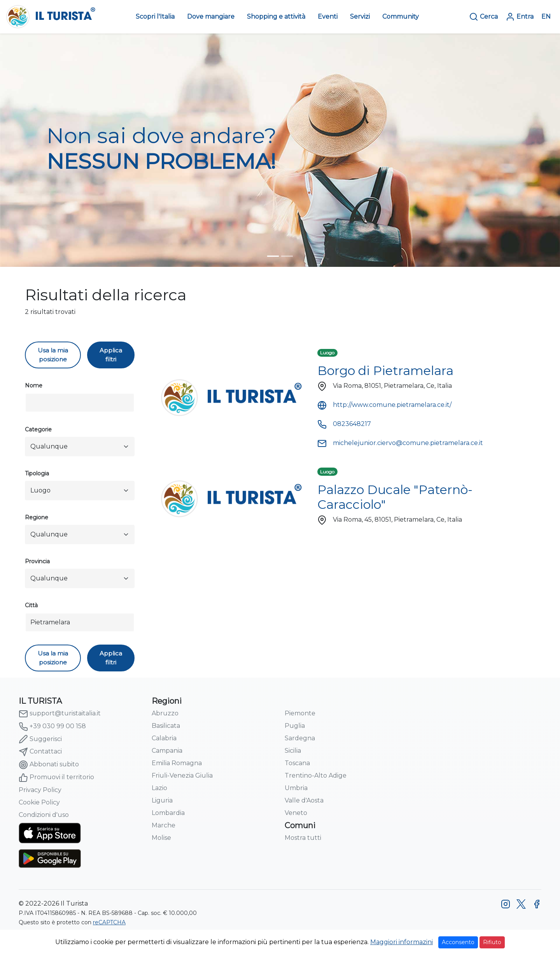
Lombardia (168, 813)
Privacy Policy (40, 790)
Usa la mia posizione (53, 355)
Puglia (295, 726)
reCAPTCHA (109, 922)
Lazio (159, 788)
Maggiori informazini (402, 942)
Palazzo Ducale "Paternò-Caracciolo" (395, 497)
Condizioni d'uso (44, 815)
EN (546, 17)
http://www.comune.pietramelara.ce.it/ (384, 405)
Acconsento (458, 942)
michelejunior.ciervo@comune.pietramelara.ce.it (400, 443)
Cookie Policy (39, 802)
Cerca (483, 17)
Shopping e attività (276, 17)
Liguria (162, 800)
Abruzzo (165, 713)
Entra (520, 17)
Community (401, 17)
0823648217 (344, 424)
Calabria (164, 738)
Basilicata (166, 726)
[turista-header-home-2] (287, 256)
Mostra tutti (303, 838)
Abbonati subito (49, 765)
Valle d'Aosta (304, 800)
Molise (161, 838)
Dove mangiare (211, 17)
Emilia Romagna (177, 763)
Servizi (360, 17)
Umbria (296, 788)
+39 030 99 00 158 (52, 727)
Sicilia (293, 751)
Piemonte (300, 713)
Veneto (296, 813)
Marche (164, 825)
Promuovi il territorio (56, 778)
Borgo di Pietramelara (385, 371)
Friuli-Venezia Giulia (182, 775)
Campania (167, 751)
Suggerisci (40, 739)
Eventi (328, 17)
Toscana (297, 763)
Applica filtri (111, 355)
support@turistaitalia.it (60, 714)
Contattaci (40, 752)
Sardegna (300, 738)
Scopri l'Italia (155, 17)
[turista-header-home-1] (273, 256)
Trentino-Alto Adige (316, 775)
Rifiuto (492, 942)
